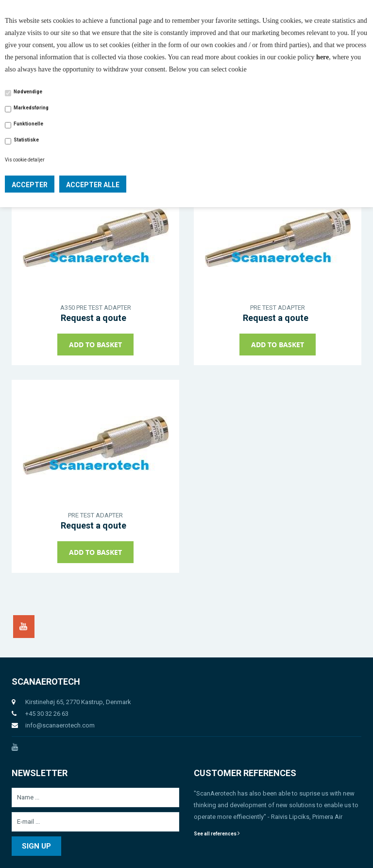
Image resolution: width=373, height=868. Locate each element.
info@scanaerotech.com (60, 725)
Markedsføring (31, 108)
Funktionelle (28, 124)
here (322, 57)
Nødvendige (28, 92)
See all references (217, 834)
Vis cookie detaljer (25, 160)
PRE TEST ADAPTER (278, 308)
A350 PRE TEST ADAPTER (96, 308)
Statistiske (26, 140)
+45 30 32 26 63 (47, 714)
